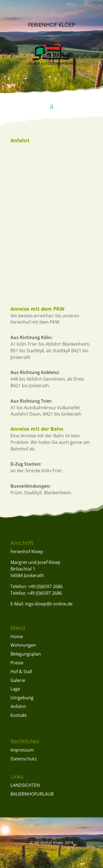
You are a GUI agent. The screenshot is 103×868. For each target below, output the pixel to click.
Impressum (22, 750)
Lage (15, 689)
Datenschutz (24, 759)
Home (17, 637)
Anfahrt (18, 706)
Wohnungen (23, 645)
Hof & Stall (21, 672)
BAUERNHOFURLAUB (32, 794)
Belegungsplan (26, 654)
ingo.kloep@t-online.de (49, 604)
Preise (17, 663)
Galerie (18, 680)
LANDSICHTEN (25, 785)
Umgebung (22, 698)
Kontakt (19, 715)
